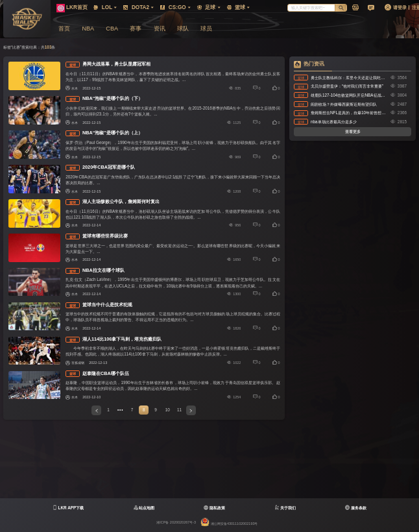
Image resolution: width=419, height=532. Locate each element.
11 (179, 410)
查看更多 (353, 131)
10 (168, 410)
